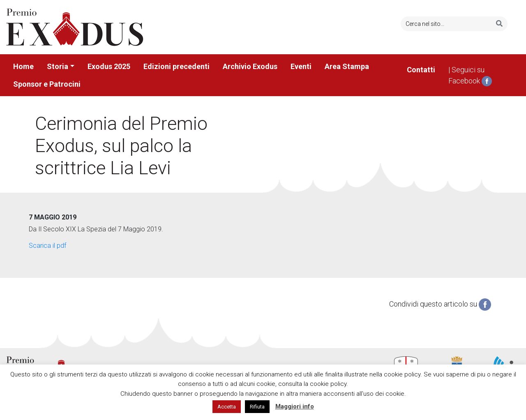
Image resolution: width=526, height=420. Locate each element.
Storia (58, 66)
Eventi (301, 66)
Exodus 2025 (109, 66)
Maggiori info (295, 406)
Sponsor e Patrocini (47, 84)
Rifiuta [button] (257, 407)
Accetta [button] (227, 407)
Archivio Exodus (250, 66)
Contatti (421, 70)
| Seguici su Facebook (470, 76)
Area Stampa (347, 66)
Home (23, 66)
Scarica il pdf (47, 246)
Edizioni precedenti (176, 66)
